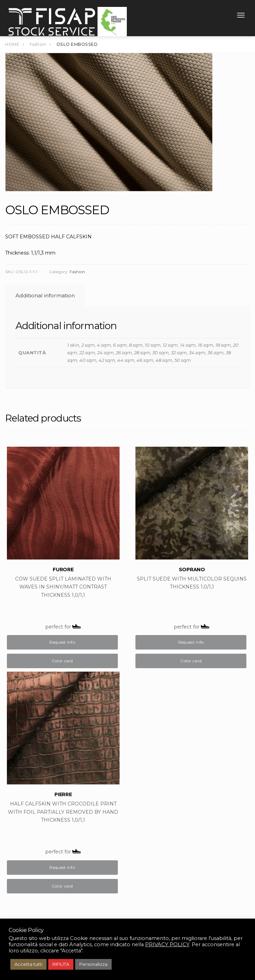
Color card (62, 661)
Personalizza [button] (93, 964)
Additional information (45, 295)
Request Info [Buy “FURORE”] (62, 642)
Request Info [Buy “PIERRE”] (62, 867)
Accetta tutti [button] (28, 964)
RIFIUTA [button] (61, 964)
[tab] (44, 295)
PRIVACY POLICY (167, 944)
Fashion (77, 272)
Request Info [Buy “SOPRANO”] (191, 642)
